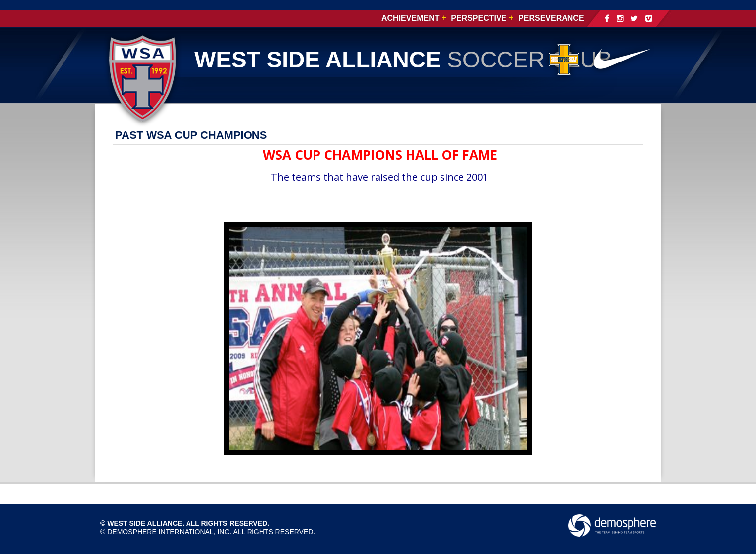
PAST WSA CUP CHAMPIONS (191, 135)
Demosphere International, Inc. (169, 532)
